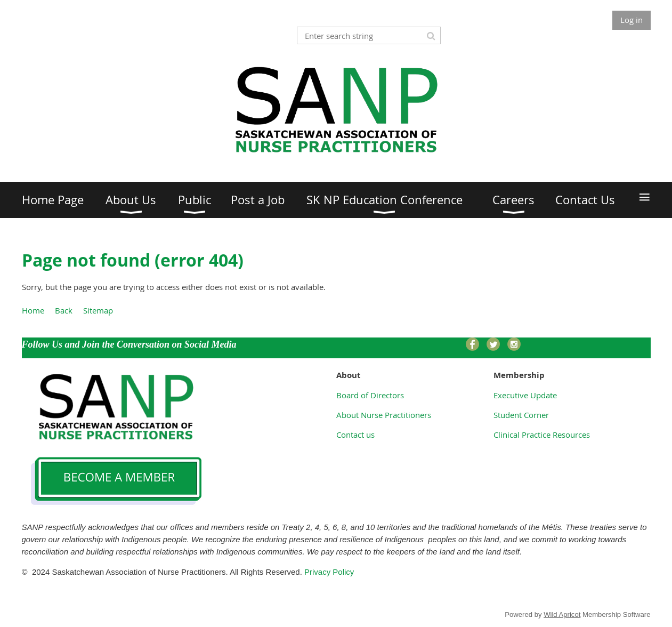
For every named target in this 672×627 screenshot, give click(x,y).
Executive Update (525, 395)
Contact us (355, 435)
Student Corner (521, 415)
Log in (631, 20)
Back (64, 310)
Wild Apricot (562, 614)
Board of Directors (370, 395)
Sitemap (98, 310)
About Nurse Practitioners (384, 415)
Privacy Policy (330, 572)
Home (33, 310)
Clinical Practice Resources (542, 435)
